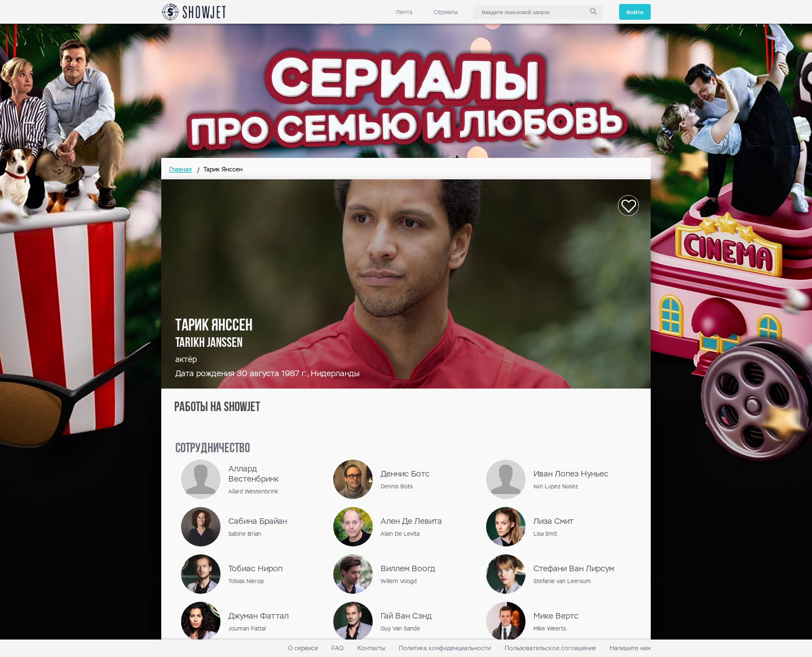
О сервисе (303, 648)
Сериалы (446, 12)
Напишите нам (630, 648)
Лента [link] (404, 12)
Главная (180, 169)
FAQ (337, 648)
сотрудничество (213, 449)
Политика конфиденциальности (445, 648)
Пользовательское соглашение (550, 648)
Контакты (371, 648)
